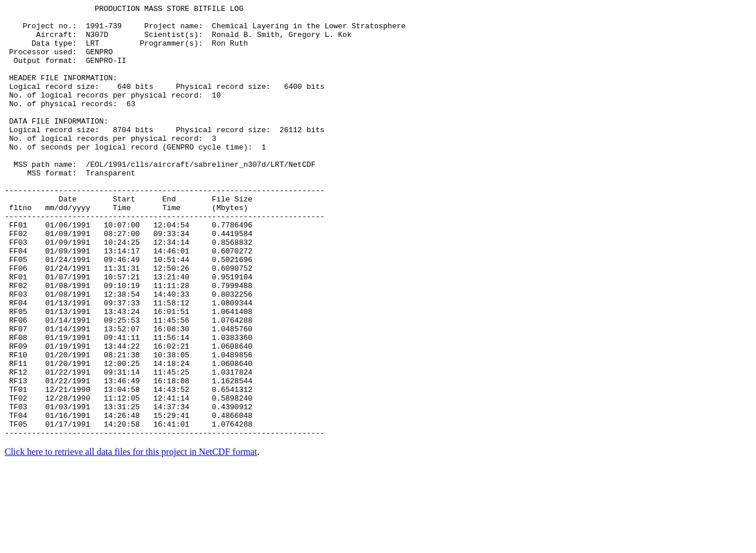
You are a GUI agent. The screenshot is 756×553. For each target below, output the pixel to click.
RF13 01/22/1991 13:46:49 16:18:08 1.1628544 (129, 457)
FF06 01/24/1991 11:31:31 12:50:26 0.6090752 (129, 322)
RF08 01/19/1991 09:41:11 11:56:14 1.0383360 (129, 405)
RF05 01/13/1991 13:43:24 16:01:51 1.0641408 (129, 373)
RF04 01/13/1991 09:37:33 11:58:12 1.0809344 (129, 363)
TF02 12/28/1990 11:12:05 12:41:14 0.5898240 (129, 477)
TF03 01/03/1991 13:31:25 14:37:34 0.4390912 (129, 488)
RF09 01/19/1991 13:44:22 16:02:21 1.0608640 (129, 415)
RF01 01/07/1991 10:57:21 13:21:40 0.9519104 (129, 332)
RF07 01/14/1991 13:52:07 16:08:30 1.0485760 (129, 394)
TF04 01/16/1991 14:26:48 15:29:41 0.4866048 (129, 498)
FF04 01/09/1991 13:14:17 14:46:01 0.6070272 (129, 301)
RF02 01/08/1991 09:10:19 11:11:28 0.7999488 (129, 342)
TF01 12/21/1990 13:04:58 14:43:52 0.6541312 (129, 467)
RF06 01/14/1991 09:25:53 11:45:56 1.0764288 (129, 384)
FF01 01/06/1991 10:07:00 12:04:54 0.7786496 (129, 270)
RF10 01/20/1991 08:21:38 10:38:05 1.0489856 (129, 425)
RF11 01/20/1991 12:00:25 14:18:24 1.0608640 (129, 436)
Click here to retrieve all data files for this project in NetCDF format (131, 538)
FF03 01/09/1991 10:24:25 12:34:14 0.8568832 (129, 290)
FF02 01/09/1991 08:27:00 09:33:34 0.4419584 (129, 280)
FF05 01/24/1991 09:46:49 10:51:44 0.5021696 (129, 311)
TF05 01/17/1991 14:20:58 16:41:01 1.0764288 (129, 509)
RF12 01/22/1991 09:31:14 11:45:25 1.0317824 (129, 446)
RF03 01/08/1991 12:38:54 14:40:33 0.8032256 (129, 353)
